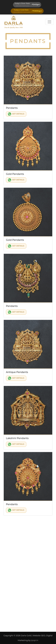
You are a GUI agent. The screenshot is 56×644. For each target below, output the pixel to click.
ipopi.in (35, 640)
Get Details (16, 115)
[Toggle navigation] (49, 22)
